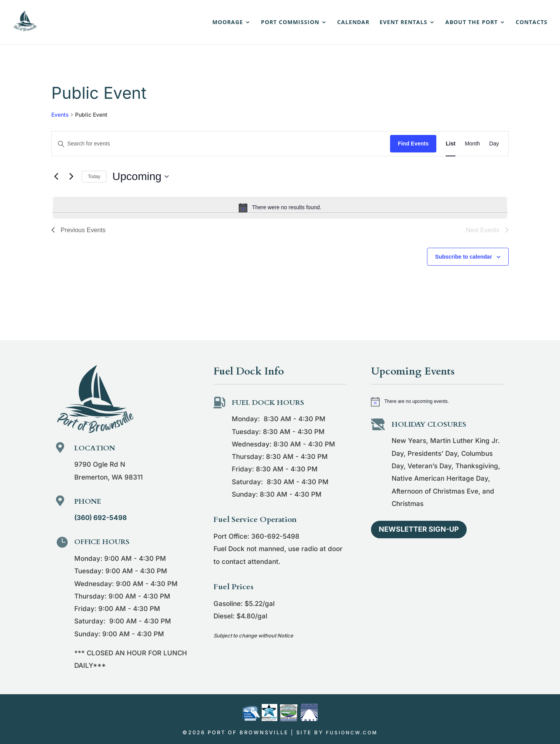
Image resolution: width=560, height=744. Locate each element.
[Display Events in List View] (451, 144)
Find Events (413, 144)
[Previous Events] (56, 177)
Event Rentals (403, 23)
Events (60, 115)
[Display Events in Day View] (494, 144)
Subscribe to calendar (464, 257)
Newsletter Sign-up (419, 529)
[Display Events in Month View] (472, 144)
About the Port (472, 23)
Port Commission (290, 23)
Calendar (353, 23)
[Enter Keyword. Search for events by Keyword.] (221, 144)
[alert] (280, 208)
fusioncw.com (352, 733)
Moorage (228, 23)
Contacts (532, 23)
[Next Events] (71, 177)
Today (94, 177)
